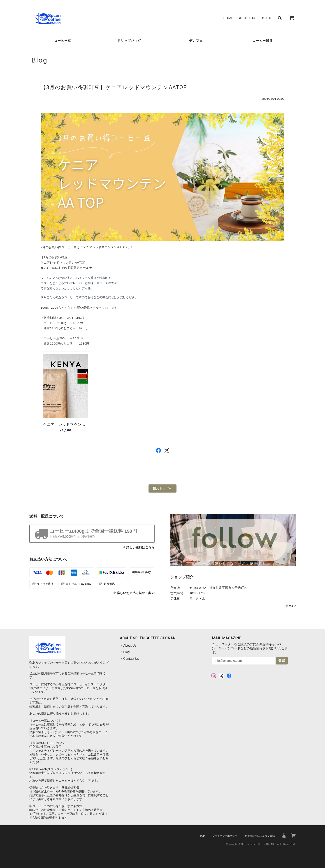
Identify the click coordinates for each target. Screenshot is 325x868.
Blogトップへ (162, 488)
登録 (282, 661)
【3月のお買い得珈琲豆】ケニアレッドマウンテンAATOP (114, 87)
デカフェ (196, 41)
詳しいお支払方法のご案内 (136, 593)
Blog (267, 18)
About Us (248, 18)
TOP (202, 836)
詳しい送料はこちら (140, 547)
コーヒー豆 (63, 41)
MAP (292, 606)
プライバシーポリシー (225, 836)
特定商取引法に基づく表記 (260, 836)
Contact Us (131, 659)
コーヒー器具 (262, 41)
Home (229, 18)
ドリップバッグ (129, 41)
